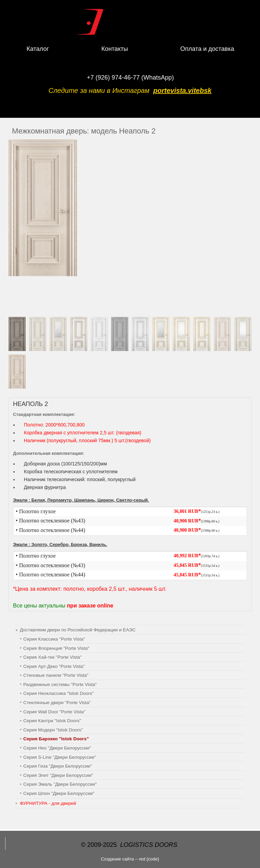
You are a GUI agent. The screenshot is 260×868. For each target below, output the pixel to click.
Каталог (38, 49)
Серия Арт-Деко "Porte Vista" (54, 666)
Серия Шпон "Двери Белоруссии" (59, 793)
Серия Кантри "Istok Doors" (52, 721)
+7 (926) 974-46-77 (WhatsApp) (131, 78)
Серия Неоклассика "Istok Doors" (58, 693)
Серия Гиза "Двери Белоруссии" (58, 766)
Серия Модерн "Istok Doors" (53, 730)
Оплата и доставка (207, 49)
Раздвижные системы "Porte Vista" (60, 684)
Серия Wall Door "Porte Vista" (54, 712)
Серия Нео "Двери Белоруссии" (57, 748)
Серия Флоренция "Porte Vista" (56, 648)
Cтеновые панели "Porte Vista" (56, 675)
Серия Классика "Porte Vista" (54, 639)
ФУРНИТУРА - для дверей (48, 803)
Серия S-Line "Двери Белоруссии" (60, 757)
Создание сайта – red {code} (130, 859)
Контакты (115, 49)
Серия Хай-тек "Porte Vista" (52, 657)
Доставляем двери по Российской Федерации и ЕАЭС (78, 630)
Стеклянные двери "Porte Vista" (57, 703)
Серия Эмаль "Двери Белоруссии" (60, 784)
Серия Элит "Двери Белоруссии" (58, 775)
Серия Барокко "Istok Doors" (56, 739)
